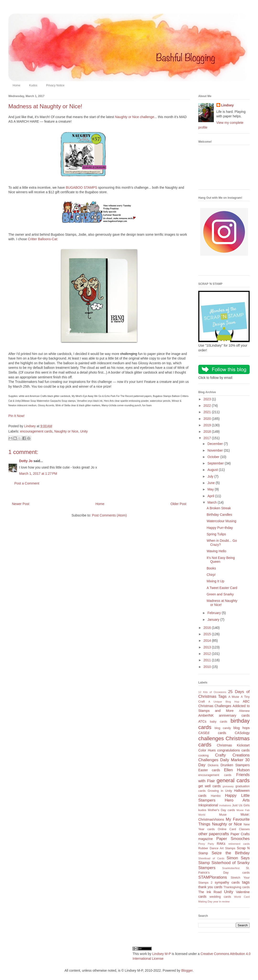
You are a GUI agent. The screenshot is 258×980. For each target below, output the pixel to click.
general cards (233, 780)
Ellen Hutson (237, 770)
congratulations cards (233, 750)
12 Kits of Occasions (212, 692)
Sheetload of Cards (211, 858)
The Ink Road (210, 892)
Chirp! (211, 575)
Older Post (178, 504)
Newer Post (21, 504)
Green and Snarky (220, 594)
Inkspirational (208, 805)
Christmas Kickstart (233, 745)
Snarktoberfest (231, 868)
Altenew (244, 711)
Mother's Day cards (221, 810)
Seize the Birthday (231, 853)
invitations (225, 805)
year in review (221, 902)
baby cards (219, 722)
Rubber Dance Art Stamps (217, 848)
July (211, 476)
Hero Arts (237, 800)
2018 (208, 432)
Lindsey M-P (161, 954)
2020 (208, 419)
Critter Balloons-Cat (43, 239)
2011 (208, 660)
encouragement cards (36, 431)
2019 (208, 425)
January (214, 620)
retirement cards (239, 844)
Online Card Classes (234, 829)
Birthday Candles (219, 515)
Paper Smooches (233, 839)
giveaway (228, 786)
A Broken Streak (219, 508)
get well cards (210, 786)
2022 (208, 406)
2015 (208, 634)
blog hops (242, 728)
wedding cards (220, 897)
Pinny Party (206, 844)
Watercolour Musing (221, 521)
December (215, 444)
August (213, 470)
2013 (208, 647)
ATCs (202, 721)
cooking (203, 756)
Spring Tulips (216, 534)
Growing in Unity (220, 791)
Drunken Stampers (235, 765)
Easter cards (209, 770)
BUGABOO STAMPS (81, 188)
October (214, 457)
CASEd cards (212, 733)
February (215, 613)
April (211, 496)
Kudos (33, 85)
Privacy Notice (55, 85)
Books (211, 568)
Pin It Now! (16, 416)
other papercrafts (214, 834)
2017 (208, 438)
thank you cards (210, 887)
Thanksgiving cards (237, 887)
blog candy (223, 728)
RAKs (221, 844)
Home (16, 85)
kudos (202, 810)
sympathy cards (227, 882)
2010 (208, 667)
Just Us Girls (241, 805)
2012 (208, 654)
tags (246, 882)
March (212, 502)
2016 (208, 628)
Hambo (216, 796)
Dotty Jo (26, 461)
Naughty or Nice (66, 431)
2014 (208, 641)
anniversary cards (234, 715)
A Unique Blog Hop (224, 702)
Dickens (213, 765)
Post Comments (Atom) (109, 515)
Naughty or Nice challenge (134, 117)
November (215, 450)
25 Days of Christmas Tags (224, 694)
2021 (208, 412)
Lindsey (228, 105)
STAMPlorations (213, 877)
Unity (84, 431)
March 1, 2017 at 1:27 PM (38, 474)
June (211, 483)
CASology (242, 733)
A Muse (234, 697)
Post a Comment (27, 483)
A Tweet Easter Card (222, 588)
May (211, 489)
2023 (208, 399)
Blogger (187, 970)
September (216, 463)
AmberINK (206, 715)
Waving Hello (216, 551)
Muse (223, 815)
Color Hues (207, 750)
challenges (211, 738)
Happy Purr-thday (220, 528)
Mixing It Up (215, 581)
